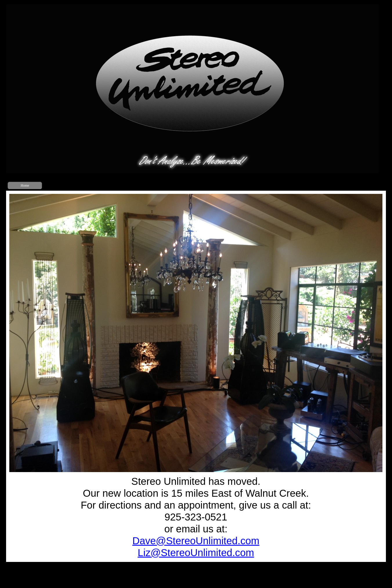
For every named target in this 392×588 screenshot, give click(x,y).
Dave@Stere (196, 541)
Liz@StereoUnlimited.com (196, 553)
